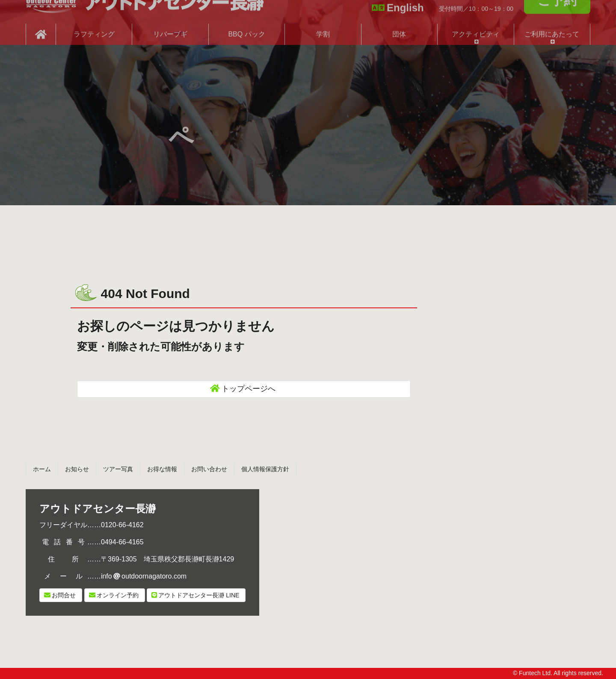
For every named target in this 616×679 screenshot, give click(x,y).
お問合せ (64, 595)
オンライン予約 (118, 595)
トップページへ (249, 389)
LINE (199, 595)
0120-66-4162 (122, 525)
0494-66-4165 (122, 542)
